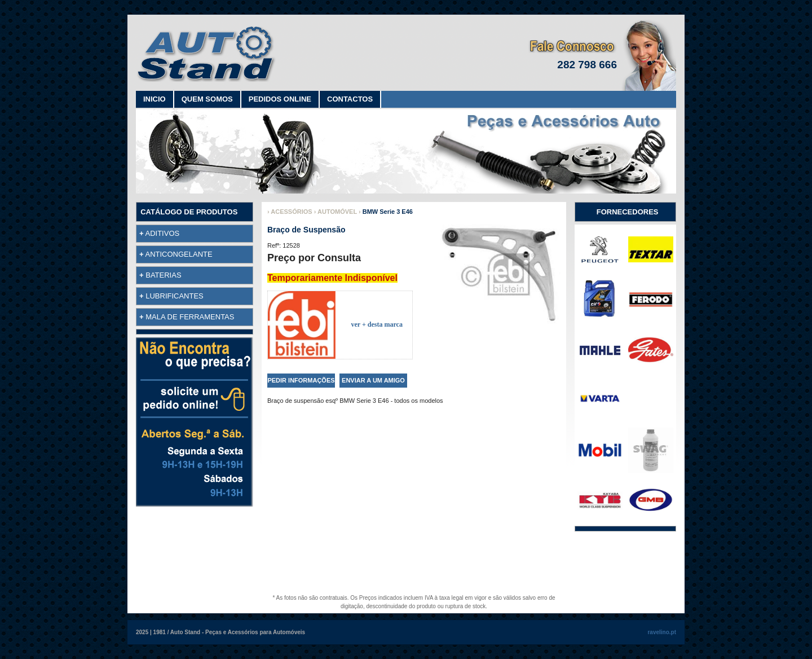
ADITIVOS (163, 233)
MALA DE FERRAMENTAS (190, 317)
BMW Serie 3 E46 (388, 212)
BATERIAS (163, 275)
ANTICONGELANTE (179, 254)
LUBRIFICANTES (175, 296)
